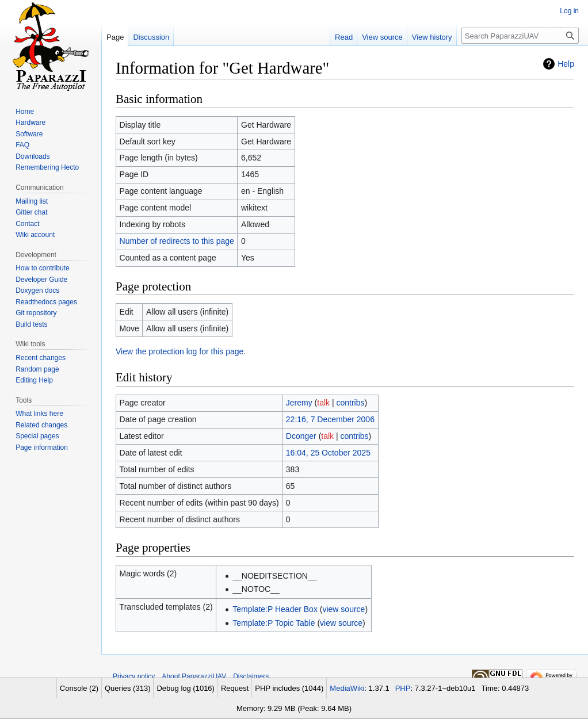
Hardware (30, 123)
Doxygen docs (37, 290)
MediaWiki (347, 688)
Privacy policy (134, 676)
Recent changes (41, 358)
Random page (37, 369)
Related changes (41, 425)
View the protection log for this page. (181, 351)
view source (343, 609)
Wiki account (35, 235)
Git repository (36, 313)
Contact (27, 224)
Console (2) (79, 688)
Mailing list (32, 201)
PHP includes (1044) (289, 688)
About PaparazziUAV (194, 676)
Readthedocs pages (46, 302)
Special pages (37, 436)
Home (25, 112)
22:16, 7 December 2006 (330, 419)
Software (29, 134)
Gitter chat (31, 212)
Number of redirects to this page (177, 241)
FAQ (22, 145)
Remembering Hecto (47, 167)
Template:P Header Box (275, 609)
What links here (39, 414)
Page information (42, 448)
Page (115, 37)
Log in (569, 11)
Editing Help (34, 380)
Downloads (33, 156)
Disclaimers (251, 676)
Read (344, 37)
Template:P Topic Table (274, 623)
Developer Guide (41, 280)
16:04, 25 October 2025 (328, 453)
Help (566, 64)
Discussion (151, 37)
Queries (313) (127, 688)
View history (432, 37)
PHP (403, 688)
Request (235, 688)
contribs (351, 403)
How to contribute (42, 268)
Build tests (31, 324)
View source (382, 37)
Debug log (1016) (185, 688)
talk (323, 403)
